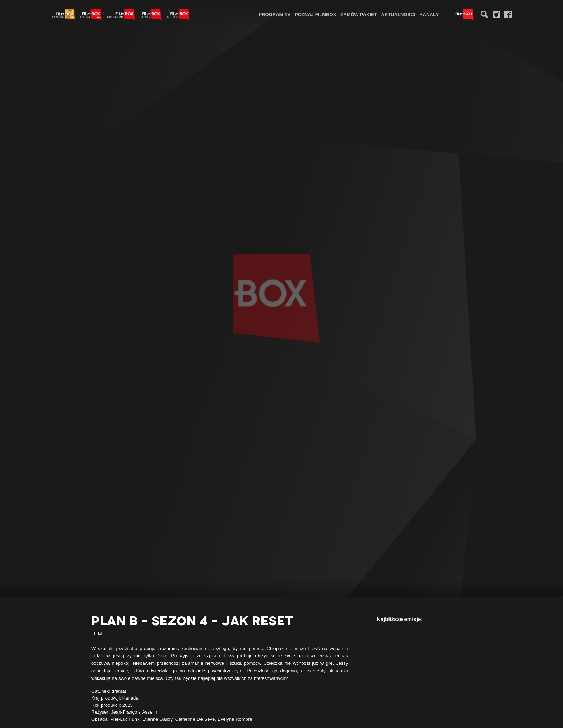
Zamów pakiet (359, 14)
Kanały (429, 14)
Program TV (275, 14)
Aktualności (398, 14)
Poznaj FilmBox (315, 14)
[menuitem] (275, 14)
